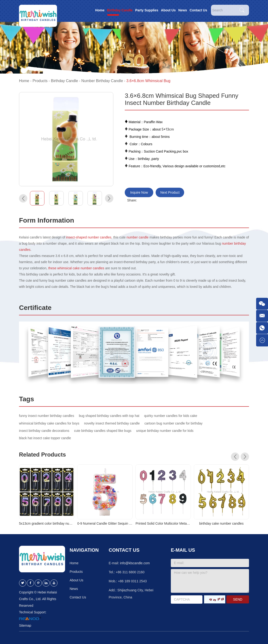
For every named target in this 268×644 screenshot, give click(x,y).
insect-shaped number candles (88, 237)
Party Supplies (147, 10)
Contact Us (198, 10)
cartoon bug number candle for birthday (173, 423)
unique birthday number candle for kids (165, 431)
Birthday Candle (120, 10)
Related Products (42, 455)
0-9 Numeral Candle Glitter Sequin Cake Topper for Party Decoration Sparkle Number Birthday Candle (105, 523)
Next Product (170, 192)
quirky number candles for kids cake (170, 416)
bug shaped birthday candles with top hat (109, 416)
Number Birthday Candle (102, 81)
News (183, 10)
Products (40, 81)
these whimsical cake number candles (76, 268)
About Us (168, 10)
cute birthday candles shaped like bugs (103, 431)
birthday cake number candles (221, 523)
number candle (138, 237)
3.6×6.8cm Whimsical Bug (148, 81)
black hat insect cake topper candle (45, 438)
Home (100, 10)
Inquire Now (139, 192)
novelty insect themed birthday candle (112, 423)
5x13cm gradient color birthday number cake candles (47, 523)
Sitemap (25, 625)
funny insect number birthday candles (47, 416)
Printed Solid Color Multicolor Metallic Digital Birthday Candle (163, 523)
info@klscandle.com (135, 563)
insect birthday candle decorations (44, 431)
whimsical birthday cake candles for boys (49, 423)
